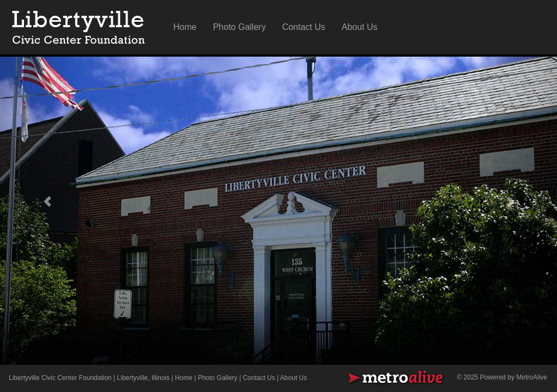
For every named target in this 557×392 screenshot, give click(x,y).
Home (185, 27)
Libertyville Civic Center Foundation (60, 378)
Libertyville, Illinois (144, 378)
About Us (360, 27)
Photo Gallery (240, 27)
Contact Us (304, 27)
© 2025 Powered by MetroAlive (502, 377)
